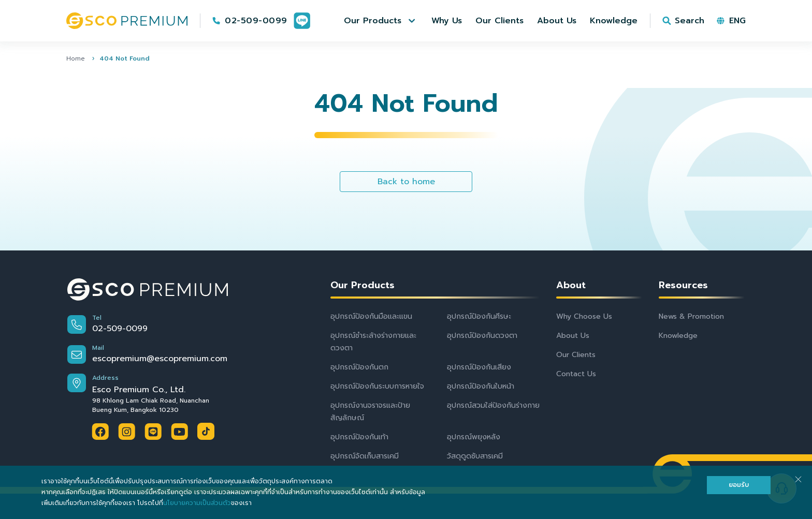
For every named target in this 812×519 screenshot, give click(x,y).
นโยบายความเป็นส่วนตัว (197, 503)
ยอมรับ (739, 485)
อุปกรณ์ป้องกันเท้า (359, 437)
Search (690, 21)
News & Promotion (691, 316)
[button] (381, 21)
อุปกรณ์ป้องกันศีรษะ (479, 316)
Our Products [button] (363, 285)
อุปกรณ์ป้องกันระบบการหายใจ (377, 386)
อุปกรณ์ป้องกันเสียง (479, 367)
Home (76, 58)
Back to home (406, 182)
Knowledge (678, 336)
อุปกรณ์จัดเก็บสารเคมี (365, 456)
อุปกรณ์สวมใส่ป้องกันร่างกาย (493, 405)
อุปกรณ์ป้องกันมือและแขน (371, 316)
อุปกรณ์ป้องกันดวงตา (482, 336)
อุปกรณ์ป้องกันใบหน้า (481, 386)
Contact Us (576, 374)
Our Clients (576, 355)
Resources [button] (683, 285)
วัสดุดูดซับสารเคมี (475, 456)
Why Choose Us (584, 316)
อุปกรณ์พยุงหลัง (474, 437)
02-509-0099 (256, 21)
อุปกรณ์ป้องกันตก (359, 367)
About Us (573, 336)
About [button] (571, 285)
